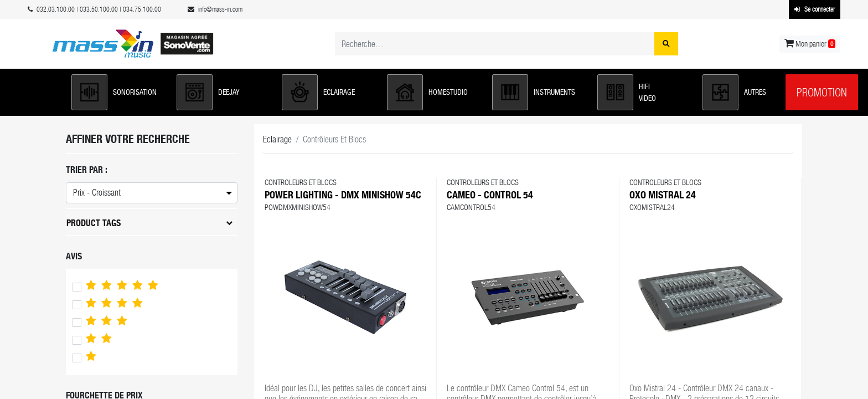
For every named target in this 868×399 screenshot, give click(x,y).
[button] (118, 92)
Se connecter (815, 9)
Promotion (822, 93)
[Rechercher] (666, 44)
